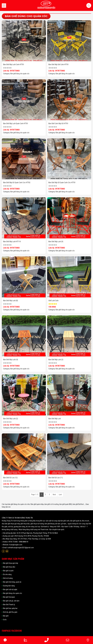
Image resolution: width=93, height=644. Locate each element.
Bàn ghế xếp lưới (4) (11, 360)
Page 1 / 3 (35, 495)
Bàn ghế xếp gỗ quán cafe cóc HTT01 (62, 183)
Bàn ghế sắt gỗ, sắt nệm (11, 601)
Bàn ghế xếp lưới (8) (11, 301)
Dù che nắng (7, 574)
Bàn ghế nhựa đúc (9, 567)
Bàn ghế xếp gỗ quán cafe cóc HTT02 (17, 183)
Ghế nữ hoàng (8, 578)
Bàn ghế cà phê (8, 571)
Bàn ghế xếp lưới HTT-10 (12, 242)
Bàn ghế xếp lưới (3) (56, 360)
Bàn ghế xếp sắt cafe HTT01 (59, 64)
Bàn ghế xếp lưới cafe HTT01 (14, 64)
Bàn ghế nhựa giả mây (11, 563)
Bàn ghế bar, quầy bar (10, 608)
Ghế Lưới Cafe (53, 301)
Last (60, 495)
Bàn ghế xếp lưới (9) (56, 242)
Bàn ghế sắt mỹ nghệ (10, 589)
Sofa (5, 620)
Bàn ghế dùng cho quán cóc (20, 74)
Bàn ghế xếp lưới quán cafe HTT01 (16, 124)
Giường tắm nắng (9, 586)
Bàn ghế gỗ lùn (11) (56, 478)
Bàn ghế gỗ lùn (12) (10, 478)
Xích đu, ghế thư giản (10, 612)
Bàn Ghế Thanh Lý (9, 605)
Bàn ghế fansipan (9, 597)
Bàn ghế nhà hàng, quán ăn (12, 582)
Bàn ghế (6, 616)
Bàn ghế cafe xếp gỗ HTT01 (58, 124)
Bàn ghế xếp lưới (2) (11, 419)
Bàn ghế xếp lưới (55, 419)
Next (54, 495)
